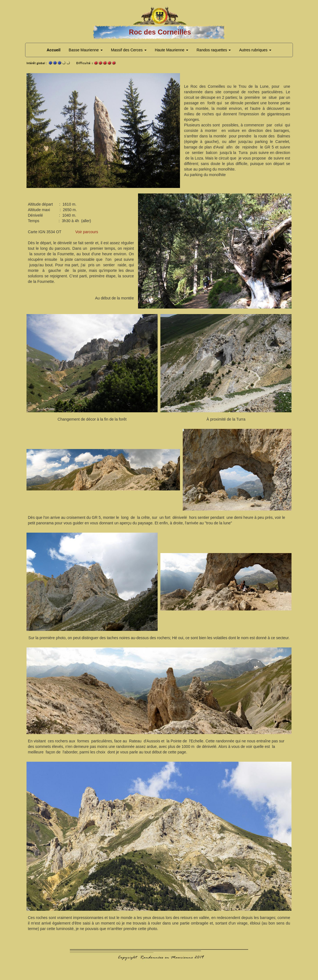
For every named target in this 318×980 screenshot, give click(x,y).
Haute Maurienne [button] (172, 50)
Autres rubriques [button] (255, 50)
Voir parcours (87, 232)
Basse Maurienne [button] (86, 50)
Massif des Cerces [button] (129, 50)
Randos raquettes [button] (214, 50)
